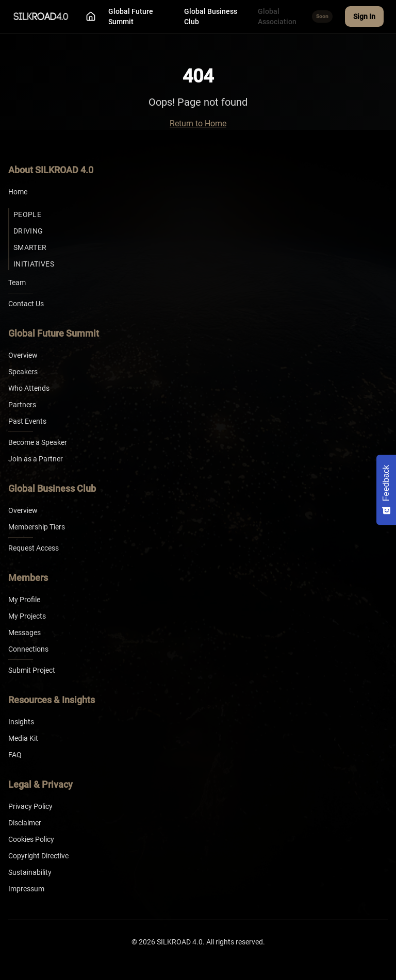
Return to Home (198, 123)
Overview (23, 355)
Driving (28, 231)
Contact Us (26, 304)
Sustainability (30, 872)
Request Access (34, 548)
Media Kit (23, 738)
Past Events (27, 421)
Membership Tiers (37, 527)
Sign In (364, 16)
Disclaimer (25, 823)
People (27, 214)
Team (17, 283)
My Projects (27, 616)
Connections (28, 649)
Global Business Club (211, 16)
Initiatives (34, 264)
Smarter (30, 247)
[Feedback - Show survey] (386, 490)
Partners (22, 405)
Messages (24, 633)
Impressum (26, 889)
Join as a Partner (36, 459)
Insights (21, 722)
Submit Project (32, 670)
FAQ (15, 755)
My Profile (24, 600)
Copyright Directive (38, 856)
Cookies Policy (31, 839)
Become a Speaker (38, 442)
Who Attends (29, 388)
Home (18, 192)
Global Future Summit (131, 16)
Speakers (23, 372)
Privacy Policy (30, 806)
